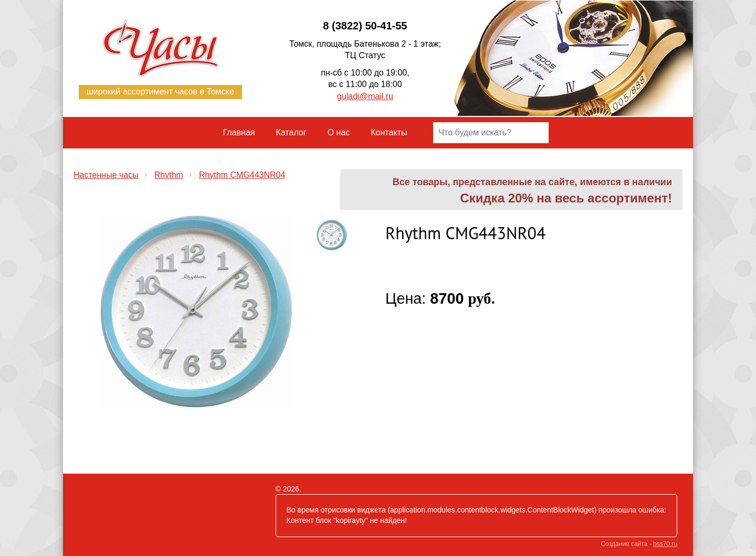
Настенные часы (106, 175)
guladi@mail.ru (365, 96)
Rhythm (169, 175)
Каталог (291, 132)
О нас (339, 132)
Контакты (389, 132)
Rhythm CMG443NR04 (242, 175)
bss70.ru (665, 544)
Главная (239, 132)
